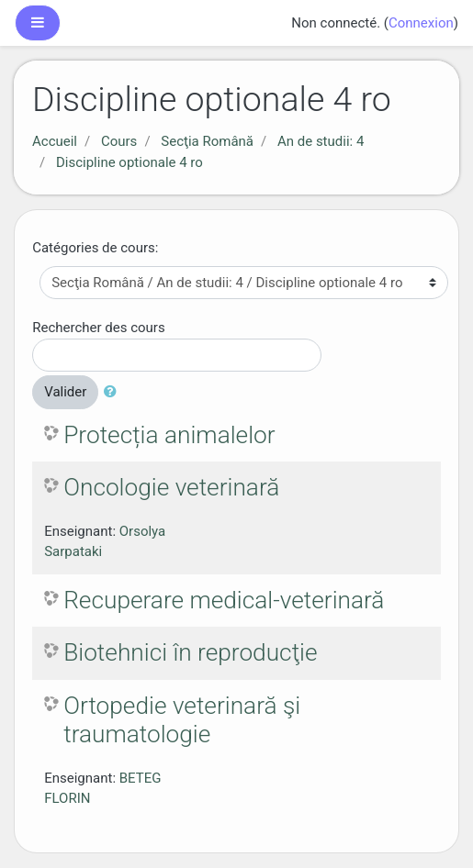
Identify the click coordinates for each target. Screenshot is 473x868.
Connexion (421, 23)
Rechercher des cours (98, 328)
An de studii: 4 (321, 141)
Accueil (55, 141)
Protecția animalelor (169, 435)
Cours (119, 141)
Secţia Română (207, 141)
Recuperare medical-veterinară (224, 600)
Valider (65, 392)
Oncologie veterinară (171, 487)
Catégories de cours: (95, 248)
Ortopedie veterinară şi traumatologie (182, 720)
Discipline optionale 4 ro (130, 162)
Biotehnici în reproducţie (190, 652)
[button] (114, 392)
